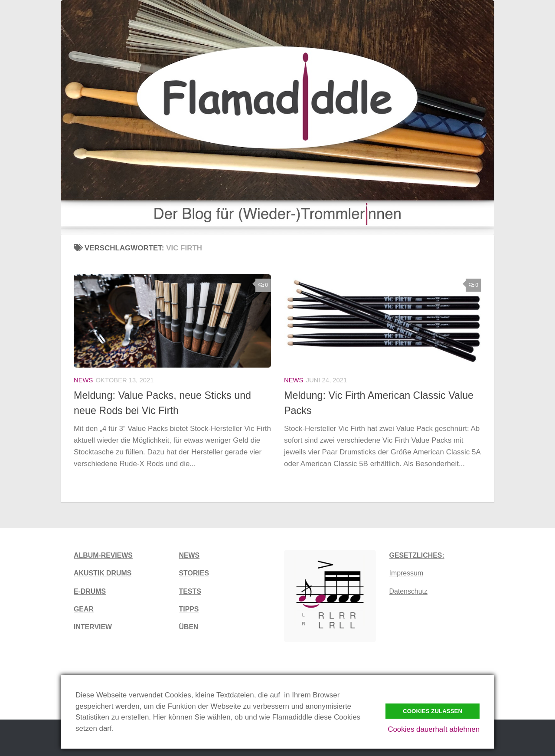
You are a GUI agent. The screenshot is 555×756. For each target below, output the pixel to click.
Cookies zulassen (433, 711)
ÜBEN (189, 627)
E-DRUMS (90, 591)
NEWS (189, 555)
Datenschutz (408, 591)
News (83, 380)
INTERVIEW (93, 627)
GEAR (84, 609)
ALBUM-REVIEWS (103, 555)
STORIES (194, 573)
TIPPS (189, 609)
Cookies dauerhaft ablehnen (434, 729)
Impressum (406, 573)
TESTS (190, 591)
